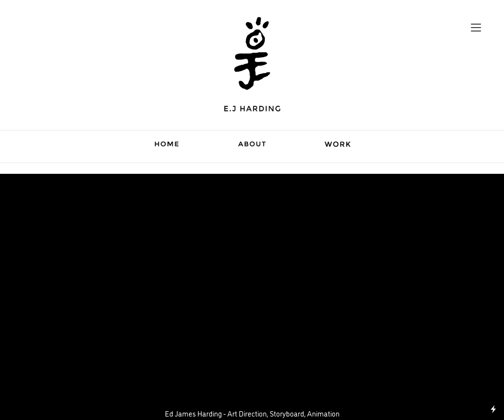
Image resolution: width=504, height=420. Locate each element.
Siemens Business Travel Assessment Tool (252, 187)
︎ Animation (252, 205)
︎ (476, 28)
